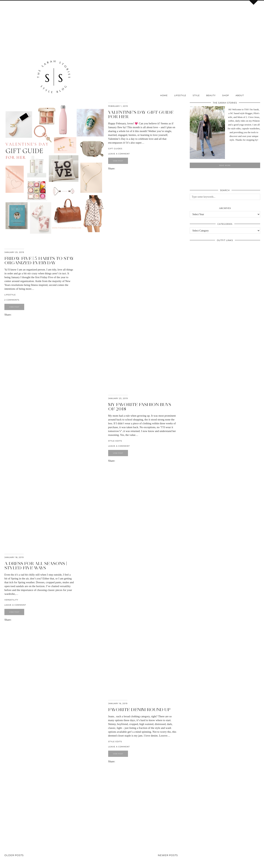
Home (164, 95)
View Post (118, 161)
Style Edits (115, 441)
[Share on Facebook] (117, 169)
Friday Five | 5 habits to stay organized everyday (39, 260)
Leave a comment (119, 154)
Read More (225, 165)
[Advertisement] (54, 27)
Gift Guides (115, 149)
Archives (225, 208)
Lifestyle (180, 95)
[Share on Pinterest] (119, 169)
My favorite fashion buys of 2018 (140, 407)
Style (196, 95)
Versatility (11, 600)
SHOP (226, 95)
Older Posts (14, 855)
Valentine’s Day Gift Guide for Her (141, 114)
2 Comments (12, 300)
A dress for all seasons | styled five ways (36, 566)
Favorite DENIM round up (139, 710)
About (240, 95)
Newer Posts (168, 855)
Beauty (211, 95)
